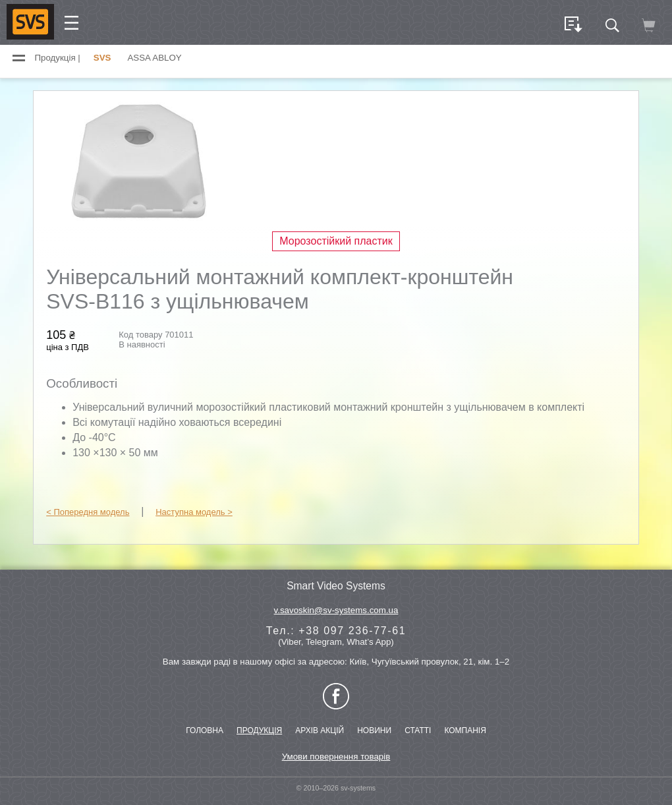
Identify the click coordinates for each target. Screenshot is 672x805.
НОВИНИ (374, 730)
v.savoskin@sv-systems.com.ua (336, 610)
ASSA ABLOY (154, 58)
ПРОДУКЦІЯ (259, 730)
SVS (102, 58)
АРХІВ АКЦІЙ (320, 730)
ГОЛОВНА (205, 730)
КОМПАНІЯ (465, 730)
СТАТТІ (418, 730)
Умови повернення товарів (336, 757)
